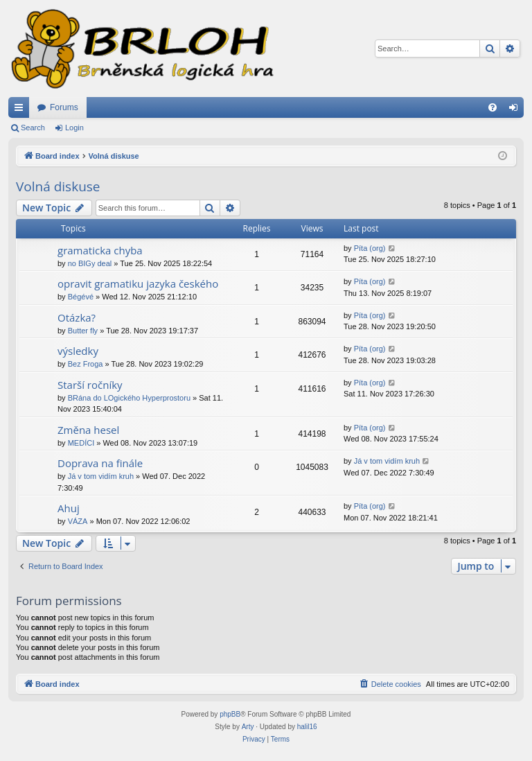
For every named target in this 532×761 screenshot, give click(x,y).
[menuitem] (493, 107)
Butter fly (83, 331)
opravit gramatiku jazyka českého (138, 283)
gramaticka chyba (100, 250)
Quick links (21, 110)
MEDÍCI (81, 443)
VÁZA (78, 521)
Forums (64, 107)
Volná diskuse (58, 186)
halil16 (307, 727)
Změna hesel (88, 430)
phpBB (230, 714)
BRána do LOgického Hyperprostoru (129, 398)
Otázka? (77, 317)
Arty (248, 727)
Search (33, 128)
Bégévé (81, 297)
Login (74, 128)
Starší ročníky (90, 385)
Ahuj (69, 508)
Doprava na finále (100, 463)
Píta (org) (370, 248)
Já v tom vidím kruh (101, 476)
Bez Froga (86, 364)
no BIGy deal (90, 263)
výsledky (78, 351)
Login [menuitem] (516, 110)
